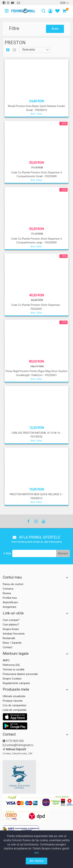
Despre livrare (11, 629)
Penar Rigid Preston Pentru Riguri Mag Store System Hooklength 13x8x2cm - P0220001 (37, 373)
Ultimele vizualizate (14, 696)
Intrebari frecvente (14, 634)
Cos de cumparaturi (14, 705)
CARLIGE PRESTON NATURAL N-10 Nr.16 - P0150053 (37, 435)
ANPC (6, 660)
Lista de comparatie (15, 710)
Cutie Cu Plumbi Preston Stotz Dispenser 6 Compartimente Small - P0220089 (36, 174)
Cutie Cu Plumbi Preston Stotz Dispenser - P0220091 (36, 307)
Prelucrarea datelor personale (20, 674)
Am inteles (36, 861)
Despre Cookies (12, 679)
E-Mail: (8, 553)
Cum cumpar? (11, 620)
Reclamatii (9, 638)
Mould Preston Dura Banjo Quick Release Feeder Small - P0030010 (37, 108)
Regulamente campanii (16, 683)
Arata (55, 29)
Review (7, 593)
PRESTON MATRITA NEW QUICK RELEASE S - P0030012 (36, 496)
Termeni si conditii (13, 670)
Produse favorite (13, 701)
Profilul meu (10, 598)
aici (37, 853)
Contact (8, 647)
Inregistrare (10, 607)
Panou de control (13, 584)
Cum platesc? (11, 625)
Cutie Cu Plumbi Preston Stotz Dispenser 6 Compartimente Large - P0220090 (36, 241)
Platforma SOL (12, 665)
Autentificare (10, 602)
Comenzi (8, 589)
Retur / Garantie (12, 643)
